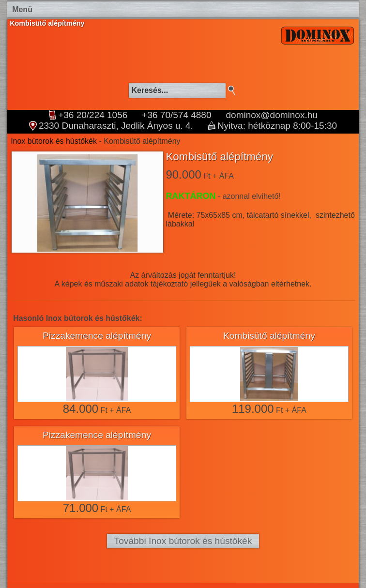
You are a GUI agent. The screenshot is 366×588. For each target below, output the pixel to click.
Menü (22, 9)
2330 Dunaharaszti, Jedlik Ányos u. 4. (116, 126)
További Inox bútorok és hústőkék (183, 541)
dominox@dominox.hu (272, 115)
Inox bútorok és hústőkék (54, 141)
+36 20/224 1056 (93, 115)
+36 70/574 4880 (176, 115)
